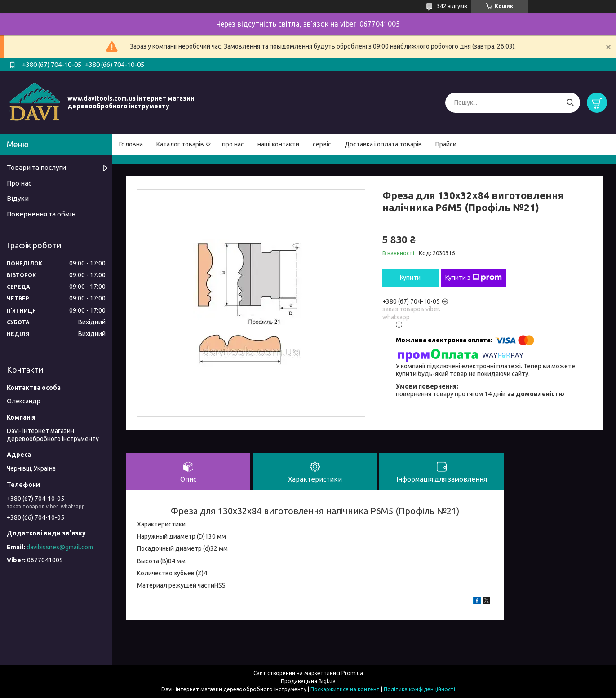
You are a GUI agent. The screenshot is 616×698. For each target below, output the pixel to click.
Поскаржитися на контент (345, 689)
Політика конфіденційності (419, 689)
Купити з (474, 278)
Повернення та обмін (41, 214)
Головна (131, 144)
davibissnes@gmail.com (60, 547)
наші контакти (278, 144)
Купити (410, 278)
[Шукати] (570, 103)
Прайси (446, 144)
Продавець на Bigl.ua (308, 681)
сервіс (322, 144)
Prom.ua (352, 673)
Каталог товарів (180, 144)
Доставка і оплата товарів (383, 144)
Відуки (18, 198)
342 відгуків (452, 6)
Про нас (19, 183)
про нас (233, 144)
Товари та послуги (36, 167)
